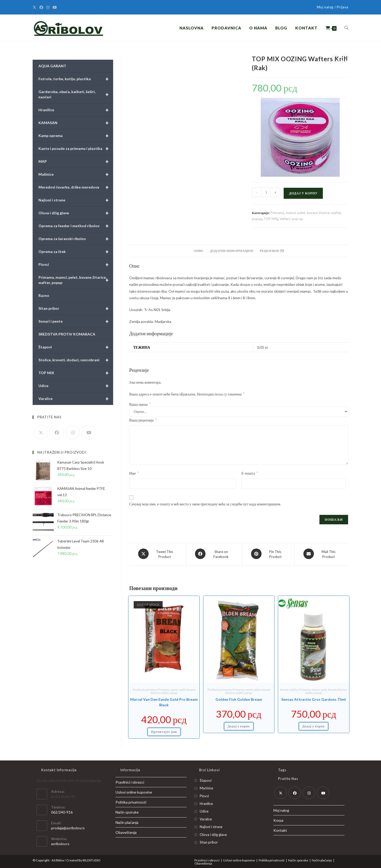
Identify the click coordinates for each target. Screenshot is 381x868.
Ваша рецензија (143, 420)
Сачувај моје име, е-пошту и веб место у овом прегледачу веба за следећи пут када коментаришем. (205, 504)
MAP (76, 161)
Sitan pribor (76, 308)
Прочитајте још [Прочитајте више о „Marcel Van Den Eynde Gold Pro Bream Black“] (164, 730)
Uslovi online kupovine (134, 791)
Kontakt (280, 829)
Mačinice (206, 787)
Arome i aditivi (289, 688)
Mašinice (76, 174)
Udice (76, 386)
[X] (35, 7)
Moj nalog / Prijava (333, 7)
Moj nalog (281, 809)
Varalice (76, 399)
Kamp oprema (76, 136)
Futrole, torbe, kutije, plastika (76, 79)
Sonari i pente (76, 321)
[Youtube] (55, 7)
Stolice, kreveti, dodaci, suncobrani (76, 360)
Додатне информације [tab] (232, 251)
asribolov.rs (60, 842)
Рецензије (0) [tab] (272, 251)
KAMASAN (76, 123)
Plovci (76, 265)
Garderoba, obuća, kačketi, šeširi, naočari (76, 94)
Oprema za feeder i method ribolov (76, 226)
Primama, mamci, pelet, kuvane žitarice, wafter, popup (173, 690)
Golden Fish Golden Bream (239, 698)
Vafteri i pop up (291, 219)
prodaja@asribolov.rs (68, 826)
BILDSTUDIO (92, 859)
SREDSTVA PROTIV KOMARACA (67, 334)
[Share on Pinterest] (268, 554)
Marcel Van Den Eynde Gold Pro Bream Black (164, 701)
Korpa (278, 819)
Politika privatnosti (131, 801)
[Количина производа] (266, 192)
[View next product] (345, 58)
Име (134, 473)
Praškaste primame (145, 688)
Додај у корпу (303, 193)
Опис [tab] (199, 251)
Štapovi (76, 347)
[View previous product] (336, 58)
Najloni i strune (76, 200)
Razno (44, 295)
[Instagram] (48, 7)
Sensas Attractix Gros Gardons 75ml (314, 698)
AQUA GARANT (52, 66)
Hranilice (76, 110)
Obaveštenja (126, 831)
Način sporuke (127, 811)
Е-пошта (250, 473)
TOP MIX (271, 219)
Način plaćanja (127, 821)
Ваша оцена (140, 404)
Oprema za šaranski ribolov (76, 239)
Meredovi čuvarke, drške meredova (76, 187)
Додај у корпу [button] (239, 725)
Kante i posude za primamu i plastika (76, 149)
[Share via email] (322, 554)
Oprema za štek (76, 252)
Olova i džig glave (76, 213)
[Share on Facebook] (214, 554)
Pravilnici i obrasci (130, 781)
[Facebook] (41, 7)
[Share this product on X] (157, 554)
